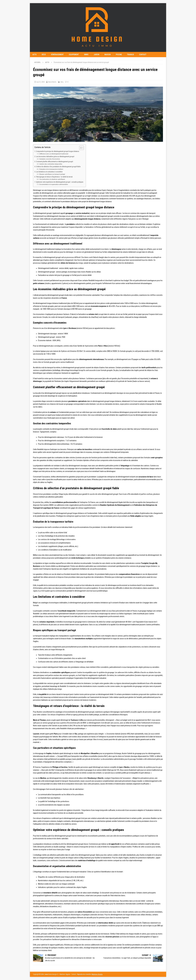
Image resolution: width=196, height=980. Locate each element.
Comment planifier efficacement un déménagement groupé (54, 162)
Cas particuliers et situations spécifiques (52, 179)
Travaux (130, 55)
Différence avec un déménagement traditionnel (54, 154)
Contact (143, 55)
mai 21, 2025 (41, 82)
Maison (108, 55)
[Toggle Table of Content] (80, 148)
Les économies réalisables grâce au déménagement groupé (55, 156)
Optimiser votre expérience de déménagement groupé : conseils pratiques (60, 182)
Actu (34, 55)
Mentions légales (97, 974)
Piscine (119, 55)
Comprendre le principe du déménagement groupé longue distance (57, 151)
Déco (44, 55)
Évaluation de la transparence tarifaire (51, 169)
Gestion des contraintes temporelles (51, 164)
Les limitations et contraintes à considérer (49, 172)
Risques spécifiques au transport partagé (52, 174)
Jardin (96, 55)
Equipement (74, 55)
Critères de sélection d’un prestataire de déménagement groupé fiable (58, 167)
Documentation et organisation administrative (54, 184)
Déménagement (57, 55)
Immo (86, 55)
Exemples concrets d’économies (50, 159)
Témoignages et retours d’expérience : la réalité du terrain (54, 177)
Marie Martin (52, 82)
